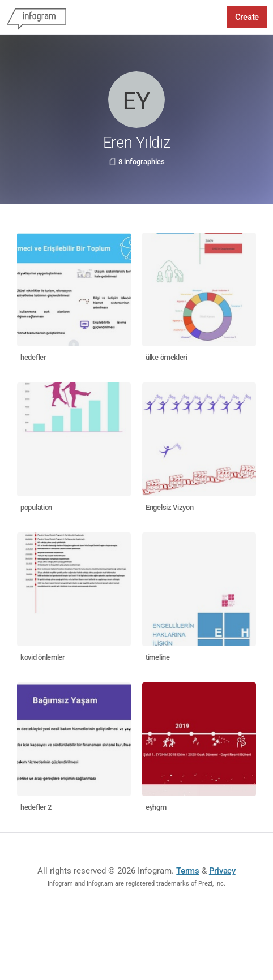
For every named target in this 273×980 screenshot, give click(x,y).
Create (247, 17)
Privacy (222, 871)
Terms (188, 871)
